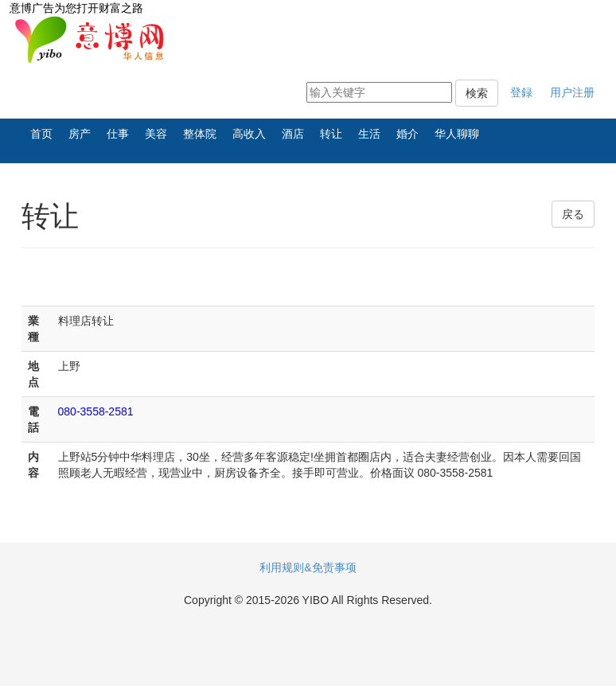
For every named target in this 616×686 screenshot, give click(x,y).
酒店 (293, 134)
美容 (156, 134)
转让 (331, 134)
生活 (369, 134)
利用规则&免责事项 (308, 567)
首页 (41, 134)
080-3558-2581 (96, 411)
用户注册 (572, 92)
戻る (573, 214)
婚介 (407, 134)
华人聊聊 (457, 134)
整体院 (200, 134)
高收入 (249, 134)
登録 (521, 92)
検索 (477, 93)
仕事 (118, 134)
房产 (80, 134)
